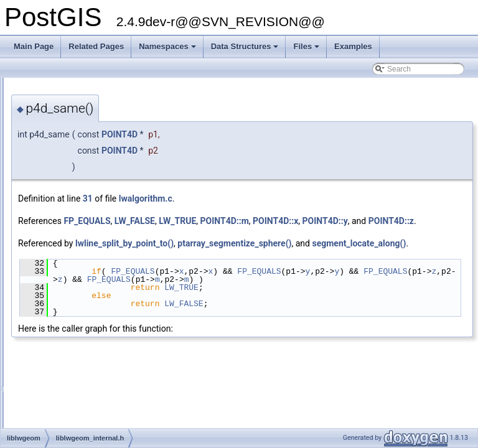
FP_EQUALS (242, 221)
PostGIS (25, 88)
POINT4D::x (431, 221)
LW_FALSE (290, 221)
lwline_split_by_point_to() (280, 257)
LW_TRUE (333, 221)
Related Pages (96, 46)
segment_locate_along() (221, 271)
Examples (353, 46)
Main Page (34, 46)
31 (243, 198)
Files (307, 50)
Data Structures (246, 50)
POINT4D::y (196, 235)
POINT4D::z (262, 235)
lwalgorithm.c (301, 198)
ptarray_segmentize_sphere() (390, 257)
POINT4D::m (380, 221)
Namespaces (168, 50)
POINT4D (275, 134)
